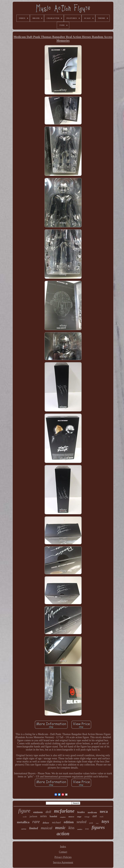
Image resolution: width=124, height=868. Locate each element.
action (63, 834)
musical (47, 828)
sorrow (24, 829)
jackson (33, 816)
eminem (38, 812)
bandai (53, 816)
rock (101, 817)
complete (63, 817)
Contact (63, 852)
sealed (81, 822)
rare (36, 822)
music (60, 828)
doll (48, 812)
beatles (81, 812)
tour (97, 823)
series (43, 816)
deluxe (46, 823)
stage (79, 817)
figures (98, 827)
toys (105, 821)
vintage (87, 817)
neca (104, 811)
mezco (71, 817)
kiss (72, 828)
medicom (92, 812)
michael (56, 822)
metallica (23, 822)
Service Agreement (63, 862)
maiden (80, 829)
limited (34, 828)
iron (87, 829)
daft (95, 816)
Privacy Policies (63, 857)
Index (63, 847)
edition (69, 822)
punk (91, 823)
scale (25, 817)
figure (24, 811)
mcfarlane (64, 811)
